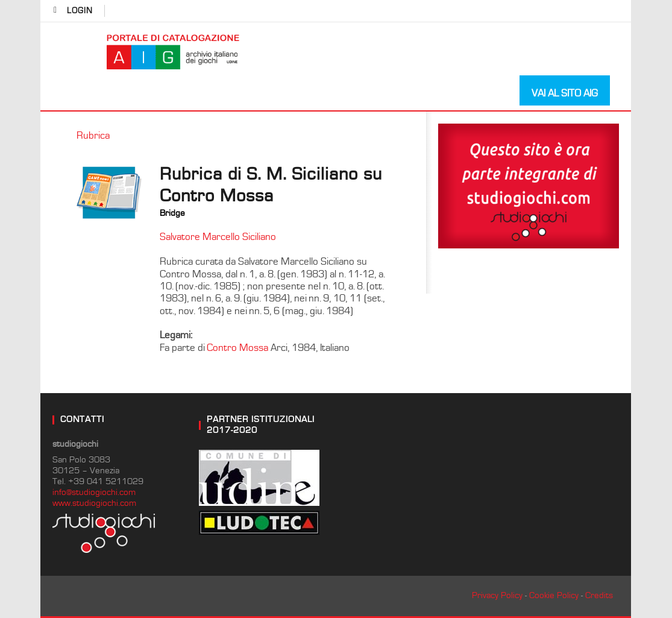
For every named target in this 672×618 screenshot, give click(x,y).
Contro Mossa (237, 348)
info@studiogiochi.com (94, 492)
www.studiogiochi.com (94, 503)
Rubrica (93, 136)
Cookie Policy (554, 595)
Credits (599, 595)
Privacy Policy (497, 595)
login (80, 11)
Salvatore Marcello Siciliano (218, 237)
